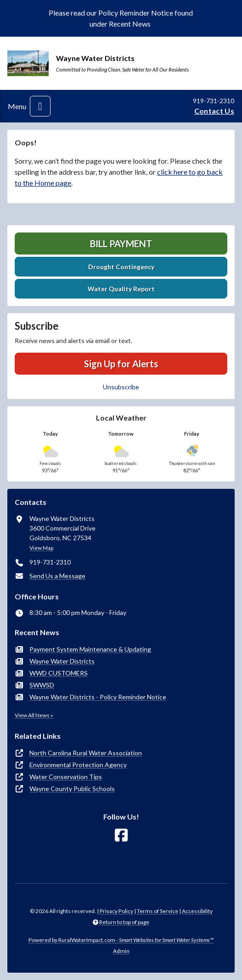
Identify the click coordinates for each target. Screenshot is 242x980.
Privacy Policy (116, 911)
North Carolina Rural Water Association (86, 753)
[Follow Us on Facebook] (121, 835)
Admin (121, 951)
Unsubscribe (121, 387)
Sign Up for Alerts (121, 364)
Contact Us (214, 111)
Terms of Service (158, 911)
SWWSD (42, 685)
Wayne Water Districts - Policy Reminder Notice (98, 697)
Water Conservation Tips (66, 777)
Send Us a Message (57, 576)
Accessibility (197, 911)
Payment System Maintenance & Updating (90, 649)
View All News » (34, 715)
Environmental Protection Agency (78, 765)
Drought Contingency (121, 267)
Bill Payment (121, 244)
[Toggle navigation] (40, 106)
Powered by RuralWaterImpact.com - (121, 940)
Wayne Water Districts (62, 661)
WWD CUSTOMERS (59, 673)
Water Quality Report (121, 289)
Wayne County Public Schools (72, 789)
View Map (41, 548)
